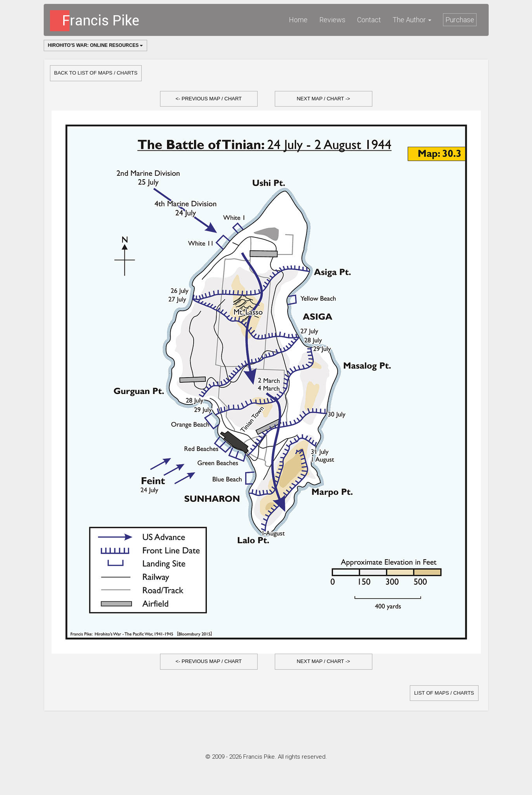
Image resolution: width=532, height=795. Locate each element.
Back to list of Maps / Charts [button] (96, 73)
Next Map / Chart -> (323, 99)
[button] (209, 99)
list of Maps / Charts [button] (444, 693)
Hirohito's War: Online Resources (96, 45)
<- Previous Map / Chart (209, 99)
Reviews (332, 20)
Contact (369, 20)
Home (298, 20)
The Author (412, 20)
